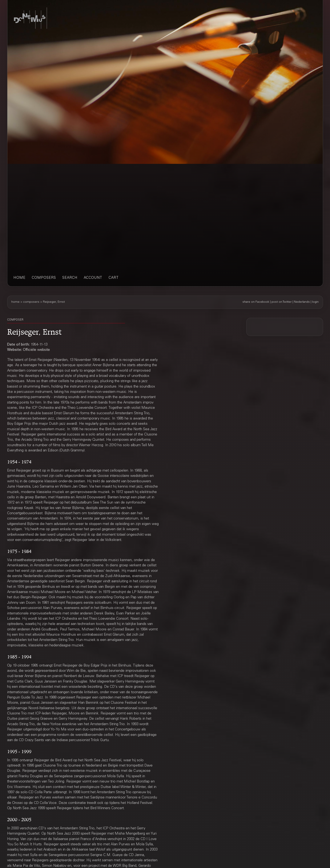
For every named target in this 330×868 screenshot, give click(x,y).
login (315, 302)
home (19, 278)
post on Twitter (282, 302)
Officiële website (36, 350)
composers (44, 278)
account (93, 278)
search (70, 278)
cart (114, 278)
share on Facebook (256, 302)
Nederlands (302, 302)
